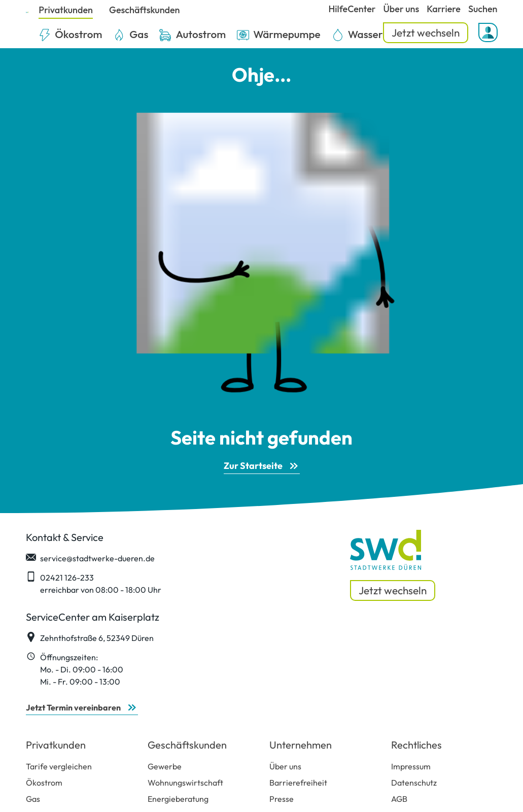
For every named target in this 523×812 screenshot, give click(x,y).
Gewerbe (165, 766)
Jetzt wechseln (426, 32)
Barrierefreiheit (298, 783)
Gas (33, 799)
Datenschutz (414, 783)
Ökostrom (44, 783)
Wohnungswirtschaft (185, 783)
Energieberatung (178, 799)
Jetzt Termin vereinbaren (73, 707)
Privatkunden (56, 745)
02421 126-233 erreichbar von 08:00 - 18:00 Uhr (94, 583)
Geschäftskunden (187, 745)
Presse (282, 799)
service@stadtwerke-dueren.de (90, 558)
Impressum (411, 766)
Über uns (285, 766)
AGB (399, 799)
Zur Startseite (253, 466)
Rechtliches (416, 745)
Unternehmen (301, 745)
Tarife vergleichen (59, 766)
